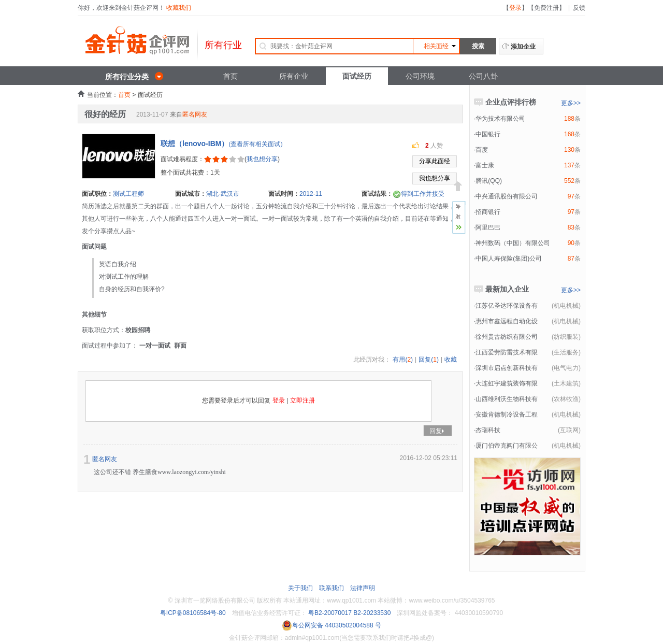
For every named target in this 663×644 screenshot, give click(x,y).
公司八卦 (483, 76)
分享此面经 (435, 161)
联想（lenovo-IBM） (194, 144)
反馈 (579, 8)
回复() (429, 360)
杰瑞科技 (488, 430)
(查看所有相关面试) (255, 144)
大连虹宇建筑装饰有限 (507, 383)
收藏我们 (179, 8)
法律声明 (363, 588)
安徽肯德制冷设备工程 (507, 414)
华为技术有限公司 (500, 119)
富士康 (485, 165)
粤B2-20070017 (329, 613)
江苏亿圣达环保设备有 (507, 306)
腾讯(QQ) (489, 181)
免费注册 (546, 8)
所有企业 (294, 76)
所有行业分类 (127, 77)
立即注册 (302, 400)
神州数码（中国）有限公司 (513, 243)
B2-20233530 (372, 613)
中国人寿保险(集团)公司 (509, 259)
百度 (482, 150)
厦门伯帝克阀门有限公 (507, 446)
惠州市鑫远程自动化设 (507, 321)
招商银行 (488, 212)
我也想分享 (262, 159)
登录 (515, 8)
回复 (438, 431)
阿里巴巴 (488, 227)
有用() (403, 360)
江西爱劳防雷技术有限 (507, 352)
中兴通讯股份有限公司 (507, 196)
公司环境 (420, 76)
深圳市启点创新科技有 (507, 368)
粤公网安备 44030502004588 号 (331, 625)
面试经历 (357, 76)
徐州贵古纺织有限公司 (507, 337)
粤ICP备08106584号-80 (193, 613)
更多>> (571, 103)
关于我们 (300, 588)
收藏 (451, 360)
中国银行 (488, 134)
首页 (230, 76)
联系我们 (331, 588)
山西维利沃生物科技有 (507, 399)
